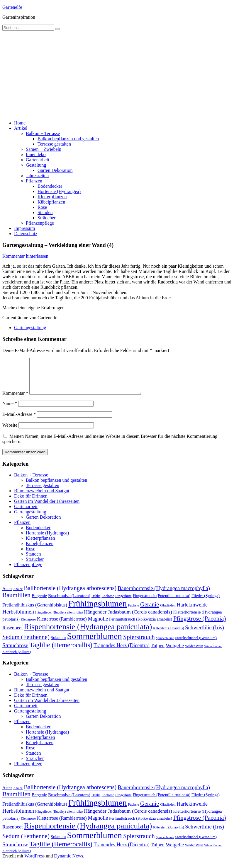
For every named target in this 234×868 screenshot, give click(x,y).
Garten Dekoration (55, 170)
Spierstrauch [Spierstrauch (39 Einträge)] (139, 644)
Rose (42, 207)
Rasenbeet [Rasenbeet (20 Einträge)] (12, 635)
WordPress (34, 863)
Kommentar (15, 400)
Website (10, 432)
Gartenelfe (12, 7)
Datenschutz (26, 234)
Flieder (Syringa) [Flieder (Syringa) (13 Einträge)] (206, 603)
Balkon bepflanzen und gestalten (68, 139)
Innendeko (36, 154)
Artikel (21, 128)
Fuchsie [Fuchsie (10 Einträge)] (133, 612)
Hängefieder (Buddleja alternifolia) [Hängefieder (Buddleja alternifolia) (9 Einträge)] (59, 619)
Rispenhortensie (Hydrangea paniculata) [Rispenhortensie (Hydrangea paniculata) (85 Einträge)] (88, 634)
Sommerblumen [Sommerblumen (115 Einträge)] (95, 643)
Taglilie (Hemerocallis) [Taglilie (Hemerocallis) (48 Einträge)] (61, 652)
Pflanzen (34, 181)
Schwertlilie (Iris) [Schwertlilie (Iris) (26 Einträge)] (205, 634)
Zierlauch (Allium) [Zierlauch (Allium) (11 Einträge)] (17, 659)
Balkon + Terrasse (43, 133)
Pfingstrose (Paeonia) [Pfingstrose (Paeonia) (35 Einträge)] (200, 626)
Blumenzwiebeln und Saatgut (42, 498)
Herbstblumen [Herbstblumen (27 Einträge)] (18, 619)
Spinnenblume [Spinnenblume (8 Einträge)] (165, 645)
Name (10, 410)
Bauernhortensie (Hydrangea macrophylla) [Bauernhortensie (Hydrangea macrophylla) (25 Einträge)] (164, 595)
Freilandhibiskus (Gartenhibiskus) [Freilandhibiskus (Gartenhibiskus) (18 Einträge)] (35, 612)
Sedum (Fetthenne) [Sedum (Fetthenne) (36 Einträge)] (26, 644)
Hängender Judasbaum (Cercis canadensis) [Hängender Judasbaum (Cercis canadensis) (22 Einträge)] (128, 619)
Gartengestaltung (30, 328)
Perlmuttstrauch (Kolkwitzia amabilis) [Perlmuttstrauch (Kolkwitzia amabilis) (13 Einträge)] (141, 626)
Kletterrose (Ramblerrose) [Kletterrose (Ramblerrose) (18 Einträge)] (62, 626)
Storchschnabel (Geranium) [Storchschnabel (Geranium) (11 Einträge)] (196, 645)
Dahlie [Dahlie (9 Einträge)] (96, 603)
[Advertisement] (117, 75)
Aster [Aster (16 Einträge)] (7, 596)
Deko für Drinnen (31, 503)
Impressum (24, 228)
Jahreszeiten (37, 176)
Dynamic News (68, 863)
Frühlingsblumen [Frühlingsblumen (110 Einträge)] (97, 611)
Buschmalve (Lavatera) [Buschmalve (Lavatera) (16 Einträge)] (69, 603)
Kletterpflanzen (52, 197)
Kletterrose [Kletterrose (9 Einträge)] (28, 626)
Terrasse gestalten (54, 144)
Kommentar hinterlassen (25, 256)
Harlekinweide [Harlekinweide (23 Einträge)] (192, 612)
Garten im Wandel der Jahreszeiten (47, 508)
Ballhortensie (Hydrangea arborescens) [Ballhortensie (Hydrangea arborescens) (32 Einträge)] (70, 595)
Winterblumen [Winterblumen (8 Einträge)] (213, 653)
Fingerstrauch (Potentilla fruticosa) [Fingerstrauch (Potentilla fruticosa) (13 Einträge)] (162, 603)
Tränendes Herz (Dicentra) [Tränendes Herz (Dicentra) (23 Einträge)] (122, 652)
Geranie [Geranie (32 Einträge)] (150, 611)
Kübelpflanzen (51, 202)
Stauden (45, 212)
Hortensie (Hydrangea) (59, 191)
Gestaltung (36, 165)
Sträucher (46, 218)
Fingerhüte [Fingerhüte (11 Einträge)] (123, 603)
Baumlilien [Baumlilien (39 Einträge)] (16, 602)
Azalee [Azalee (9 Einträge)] (18, 596)
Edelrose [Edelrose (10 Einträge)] (108, 603)
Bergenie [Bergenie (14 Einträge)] (39, 603)
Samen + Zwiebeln (44, 149)
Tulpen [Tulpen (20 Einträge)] (158, 653)
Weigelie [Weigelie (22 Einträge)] (175, 652)
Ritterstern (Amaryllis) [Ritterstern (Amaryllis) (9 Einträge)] (168, 635)
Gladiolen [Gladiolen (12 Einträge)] (168, 612)
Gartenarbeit (38, 160)
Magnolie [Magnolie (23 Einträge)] (98, 626)
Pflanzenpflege (40, 223)
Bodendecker (50, 186)
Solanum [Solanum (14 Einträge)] (58, 645)
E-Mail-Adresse (19, 421)
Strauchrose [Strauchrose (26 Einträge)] (15, 652)
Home (20, 123)
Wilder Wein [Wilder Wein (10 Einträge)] (194, 653)
